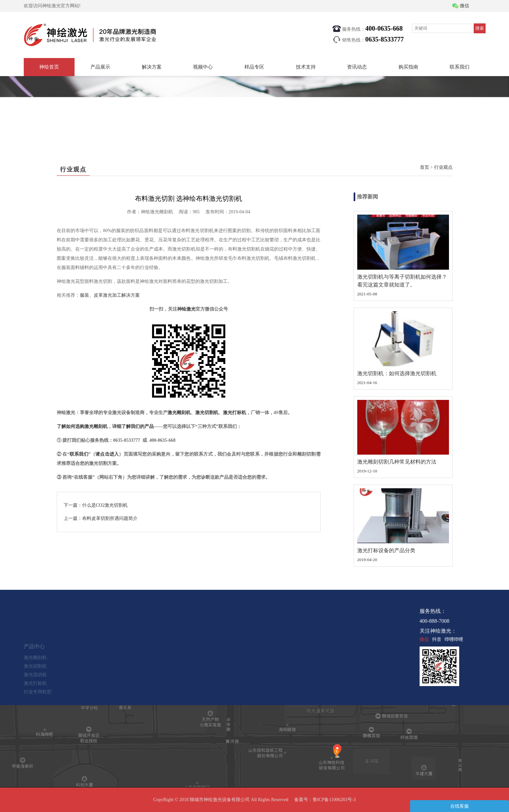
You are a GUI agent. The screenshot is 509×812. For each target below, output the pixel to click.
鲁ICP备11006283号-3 (334, 800)
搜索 (480, 28)
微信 (464, 6)
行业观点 (443, 167)
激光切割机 (207, 413)
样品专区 (254, 67)
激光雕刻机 (179, 413)
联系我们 (460, 67)
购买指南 (408, 67)
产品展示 (100, 67)
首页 (425, 167)
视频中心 (203, 67)
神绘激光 (186, 309)
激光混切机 (35, 684)
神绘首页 (49, 67)
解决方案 (152, 67)
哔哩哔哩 (454, 639)
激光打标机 (235, 413)
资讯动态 (357, 67)
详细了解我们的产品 (133, 426)
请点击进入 (107, 454)
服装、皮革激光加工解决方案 (110, 295)
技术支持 (306, 67)
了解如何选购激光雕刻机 (82, 426)
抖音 (437, 639)
